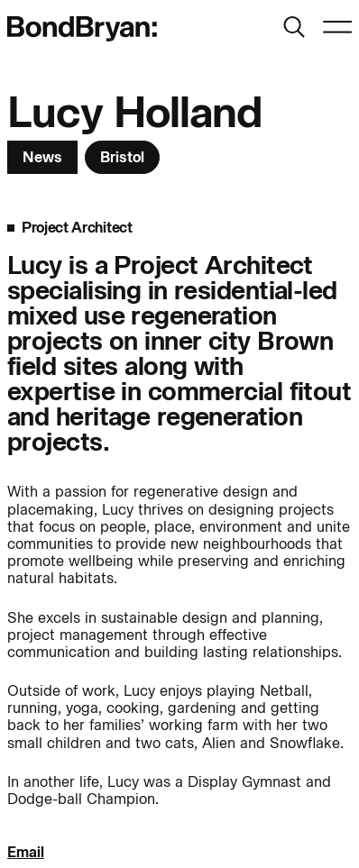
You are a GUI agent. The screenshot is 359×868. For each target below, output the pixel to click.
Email (26, 852)
